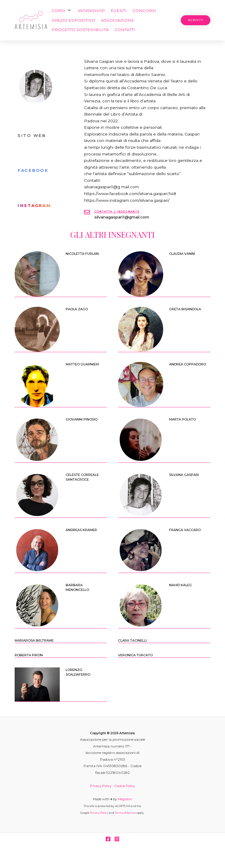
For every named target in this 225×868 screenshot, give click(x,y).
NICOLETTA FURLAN (82, 254)
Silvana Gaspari (184, 475)
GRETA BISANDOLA (185, 309)
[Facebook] (108, 839)
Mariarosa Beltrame (34, 640)
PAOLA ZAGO (77, 309)
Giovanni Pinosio (82, 419)
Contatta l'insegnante (117, 212)
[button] (62, 11)
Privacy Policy (101, 786)
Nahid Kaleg (180, 585)
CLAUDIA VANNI (182, 254)
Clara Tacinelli (132, 640)
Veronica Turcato (135, 655)
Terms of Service (125, 813)
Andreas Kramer (81, 530)
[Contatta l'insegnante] (87, 212)
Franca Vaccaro (185, 530)
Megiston (125, 799)
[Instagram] (117, 839)
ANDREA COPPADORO (187, 364)
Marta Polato (182, 419)
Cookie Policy (125, 786)
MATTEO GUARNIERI (82, 364)
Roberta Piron (29, 655)
